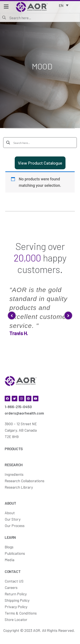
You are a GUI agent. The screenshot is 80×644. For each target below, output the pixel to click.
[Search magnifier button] (4, 17)
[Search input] (43, 18)
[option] (40, 310)
